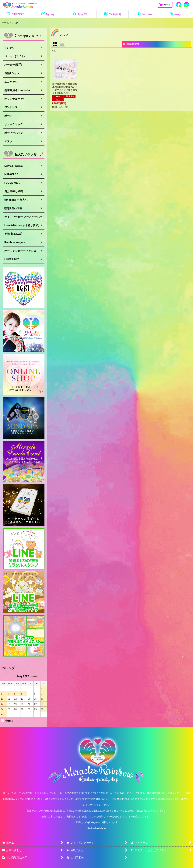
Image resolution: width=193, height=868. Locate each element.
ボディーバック (14, 133)
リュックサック (14, 124)
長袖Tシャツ (12, 73)
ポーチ (8, 116)
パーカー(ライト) (14, 56)
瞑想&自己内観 (13, 208)
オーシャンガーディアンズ (20, 251)
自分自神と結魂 (14, 191)
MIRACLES (11, 174)
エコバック (11, 82)
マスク (8, 141)
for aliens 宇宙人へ (16, 200)
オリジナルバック (15, 99)
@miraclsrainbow (96, 828)
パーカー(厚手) (13, 65)
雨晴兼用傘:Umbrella (17, 90)
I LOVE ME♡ (12, 183)
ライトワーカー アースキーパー (23, 217)
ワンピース (11, 107)
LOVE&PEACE (14, 166)
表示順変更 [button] (131, 44)
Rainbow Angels (15, 242)
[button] (80, 14)
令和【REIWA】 (14, 234)
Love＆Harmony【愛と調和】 (23, 225)
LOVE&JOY (12, 259)
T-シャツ (9, 48)
